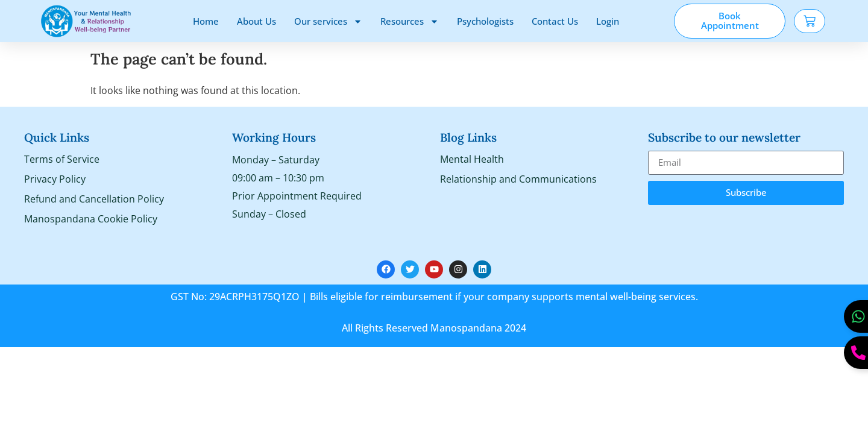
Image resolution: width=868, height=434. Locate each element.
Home (206, 21)
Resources (410, 21)
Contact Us (555, 21)
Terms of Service (62, 160)
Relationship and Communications (518, 180)
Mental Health (472, 160)
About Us (256, 21)
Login (608, 21)
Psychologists (485, 21)
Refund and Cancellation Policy (94, 200)
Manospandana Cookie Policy (91, 219)
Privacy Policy (55, 180)
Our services (328, 21)
